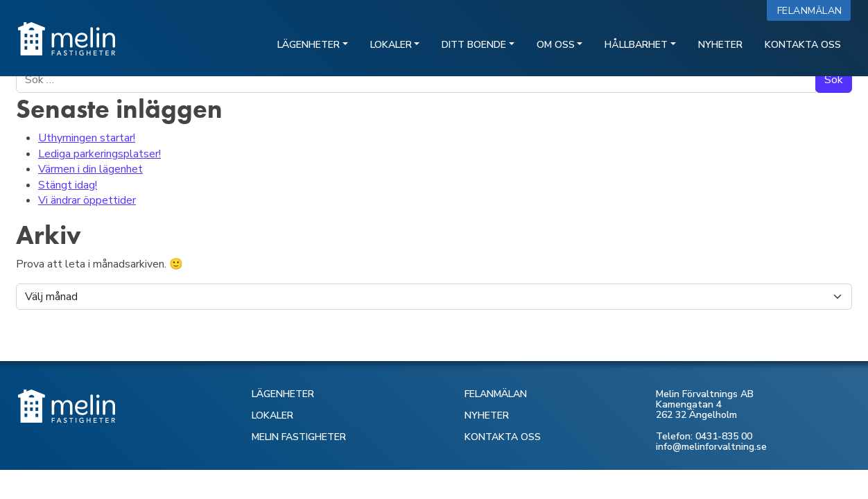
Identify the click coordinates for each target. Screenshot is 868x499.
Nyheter (720, 45)
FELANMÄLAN (496, 394)
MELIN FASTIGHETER (299, 437)
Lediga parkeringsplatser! (99, 154)
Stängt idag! (68, 185)
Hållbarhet (636, 45)
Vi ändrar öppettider (87, 200)
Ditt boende (474, 45)
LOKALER (272, 415)
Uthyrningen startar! (87, 138)
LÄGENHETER (283, 394)
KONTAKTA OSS (503, 437)
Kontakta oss (803, 45)
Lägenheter (309, 45)
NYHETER (487, 415)
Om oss (556, 45)
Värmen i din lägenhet (90, 169)
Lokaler (391, 45)
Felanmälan (813, 11)
